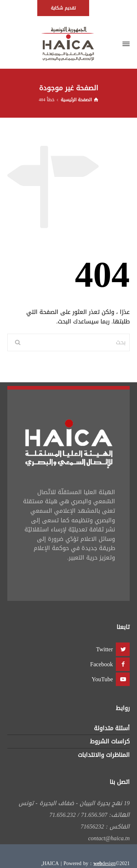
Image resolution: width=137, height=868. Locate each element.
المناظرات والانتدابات (104, 755)
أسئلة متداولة (112, 728)
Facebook (102, 664)
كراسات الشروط (110, 741)
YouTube (102, 679)
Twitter (104, 649)
